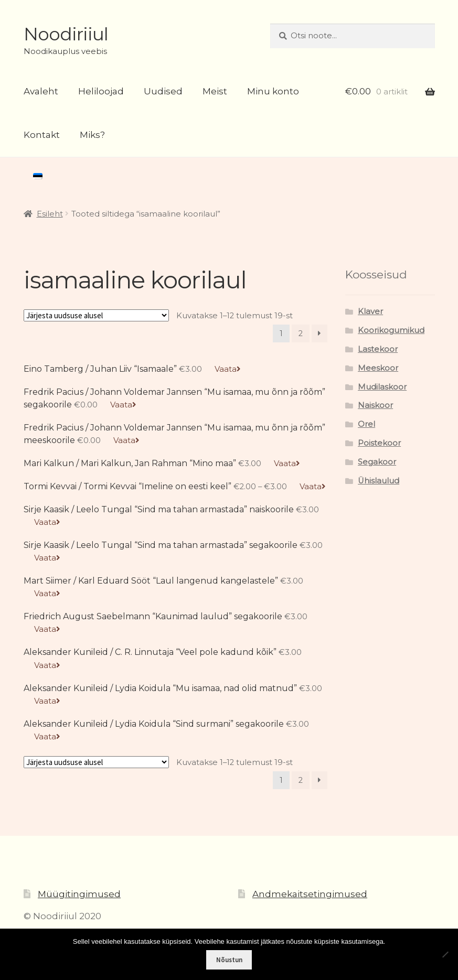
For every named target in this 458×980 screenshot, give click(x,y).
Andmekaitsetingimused (310, 894)
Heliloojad (101, 91)
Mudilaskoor (382, 387)
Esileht (50, 214)
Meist (215, 91)
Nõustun (229, 960)
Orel (366, 424)
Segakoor (377, 462)
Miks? (92, 135)
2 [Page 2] (301, 333)
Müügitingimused (79, 894)
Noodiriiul (66, 34)
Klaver (370, 311)
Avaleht (41, 91)
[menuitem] (38, 176)
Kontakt (42, 135)
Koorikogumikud (391, 330)
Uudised (163, 91)
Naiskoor (375, 405)
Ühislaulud (379, 481)
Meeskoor (378, 368)
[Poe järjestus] (96, 315)
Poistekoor (379, 443)
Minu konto (273, 91)
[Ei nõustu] (445, 954)
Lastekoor (378, 349)
